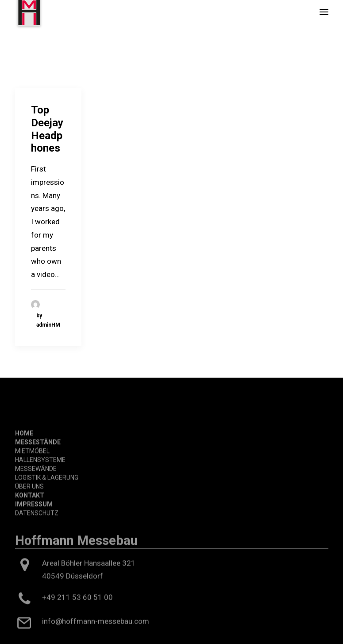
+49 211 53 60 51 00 (77, 622)
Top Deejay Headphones (47, 129)
